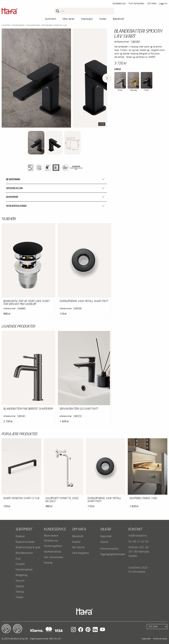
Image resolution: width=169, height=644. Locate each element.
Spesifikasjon (14, 188)
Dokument (12, 197)
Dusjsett (20, 564)
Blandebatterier (19, 25)
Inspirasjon (87, 19)
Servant (20, 581)
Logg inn (163, 3)
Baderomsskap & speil (28, 547)
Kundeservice (119, 3)
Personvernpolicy (110, 549)
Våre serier (69, 19)
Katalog (48, 563)
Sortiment (50, 19)
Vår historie (78, 547)
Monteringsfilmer (53, 546)
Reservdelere (51, 536)
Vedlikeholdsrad (53, 552)
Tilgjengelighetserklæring (114, 554)
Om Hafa (152, 3)
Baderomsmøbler (25, 542)
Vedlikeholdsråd (16, 206)
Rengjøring (22, 575)
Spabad (20, 586)
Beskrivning (13, 179)
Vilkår (106, 529)
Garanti (104, 542)
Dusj (18, 558)
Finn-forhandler (136, 3)
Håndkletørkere (24, 569)
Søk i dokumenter (54, 557)
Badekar (20, 536)
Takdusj (20, 592)
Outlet (103, 19)
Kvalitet (76, 542)
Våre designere (80, 553)
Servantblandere (34, 25)
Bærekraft (118, 19)
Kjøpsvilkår (106, 536)
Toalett (19, 597)
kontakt (135, 529)
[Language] (157, 627)
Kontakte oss (51, 540)
